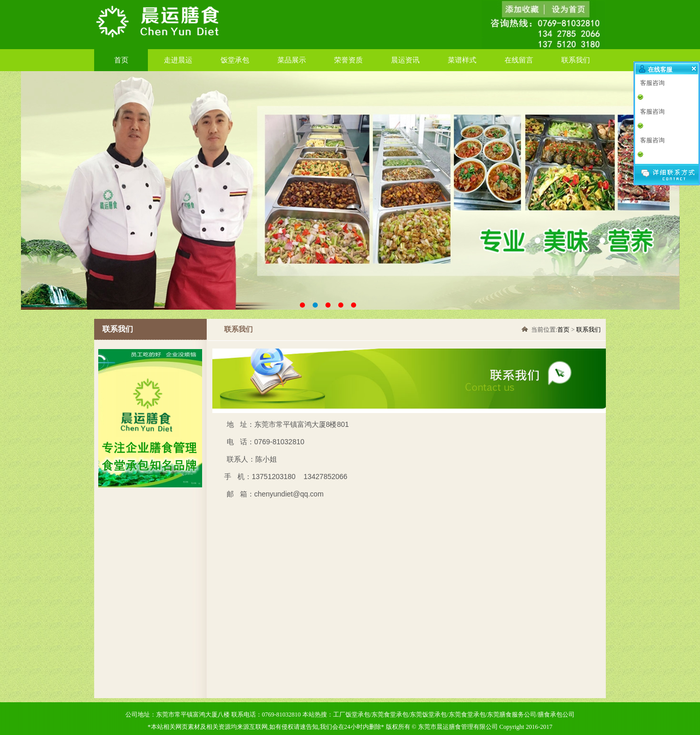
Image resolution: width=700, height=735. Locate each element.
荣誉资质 (348, 60)
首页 (121, 60)
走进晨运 (178, 60)
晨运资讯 (405, 60)
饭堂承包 (235, 60)
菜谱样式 (462, 60)
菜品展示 (292, 60)
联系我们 (576, 60)
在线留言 (519, 60)
